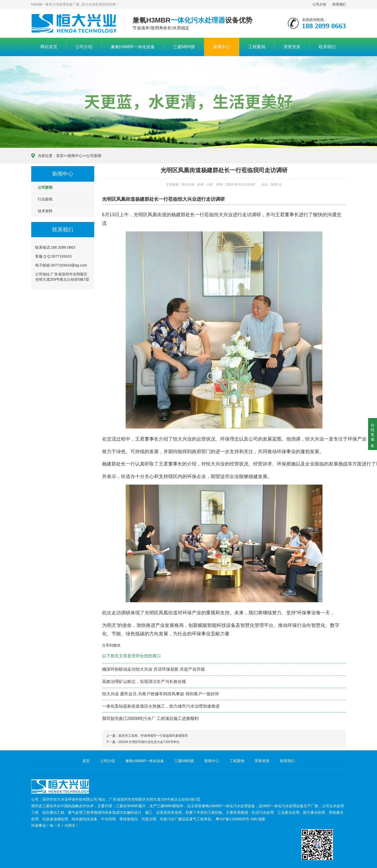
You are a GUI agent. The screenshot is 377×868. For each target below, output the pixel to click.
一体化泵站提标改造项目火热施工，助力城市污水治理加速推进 (161, 706)
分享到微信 (111, 645)
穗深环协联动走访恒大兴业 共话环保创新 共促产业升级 (154, 669)
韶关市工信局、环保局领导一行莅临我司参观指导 (153, 736)
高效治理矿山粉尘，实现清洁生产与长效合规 (144, 682)
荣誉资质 (292, 47)
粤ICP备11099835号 (232, 819)
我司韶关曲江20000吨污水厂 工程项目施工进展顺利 (150, 718)
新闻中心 (222, 47)
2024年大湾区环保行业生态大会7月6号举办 (149, 742)
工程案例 (257, 47)
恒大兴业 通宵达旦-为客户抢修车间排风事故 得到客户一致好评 (161, 694)
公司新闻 (94, 156)
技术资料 (45, 211)
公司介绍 (319, 4)
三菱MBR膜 (184, 47)
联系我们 (339, 4)
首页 (60, 156)
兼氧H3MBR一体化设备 (133, 47)
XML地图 (258, 819)
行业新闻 (45, 199)
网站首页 (49, 47)
